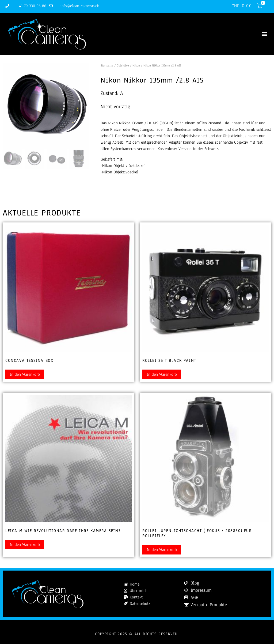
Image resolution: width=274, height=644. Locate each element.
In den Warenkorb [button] (25, 374)
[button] (264, 34)
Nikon (136, 65)
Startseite (107, 65)
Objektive (123, 65)
